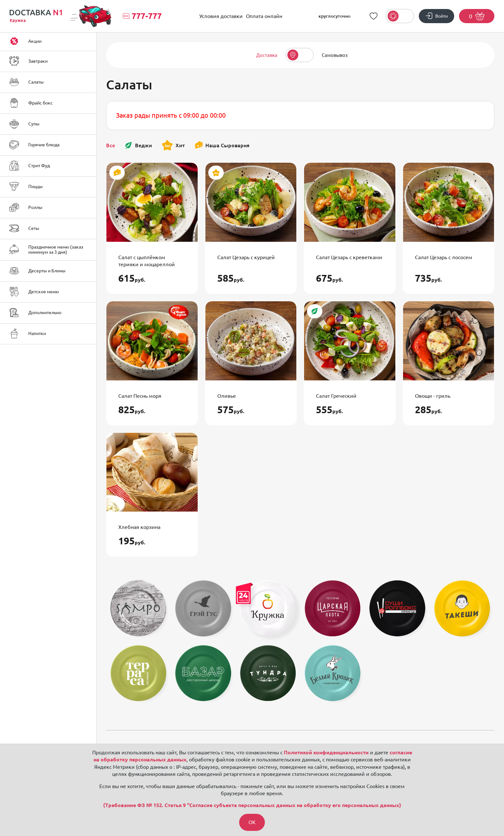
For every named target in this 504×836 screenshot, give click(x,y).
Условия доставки (221, 16)
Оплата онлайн (264, 16)
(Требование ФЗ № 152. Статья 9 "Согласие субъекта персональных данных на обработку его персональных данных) (252, 805)
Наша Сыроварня (222, 145)
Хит (173, 145)
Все (111, 145)
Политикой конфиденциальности (326, 752)
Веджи (138, 145)
